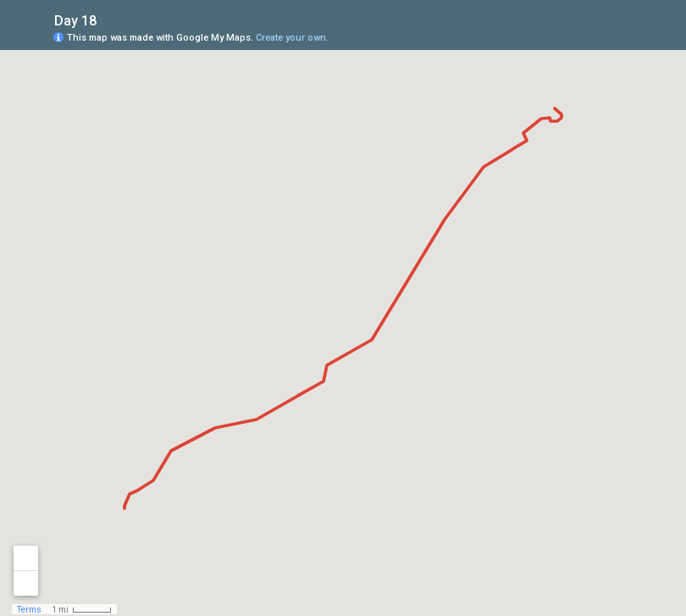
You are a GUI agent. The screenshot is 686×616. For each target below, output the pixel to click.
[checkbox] (110, 19)
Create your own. (292, 38)
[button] (606, 36)
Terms (29, 610)
